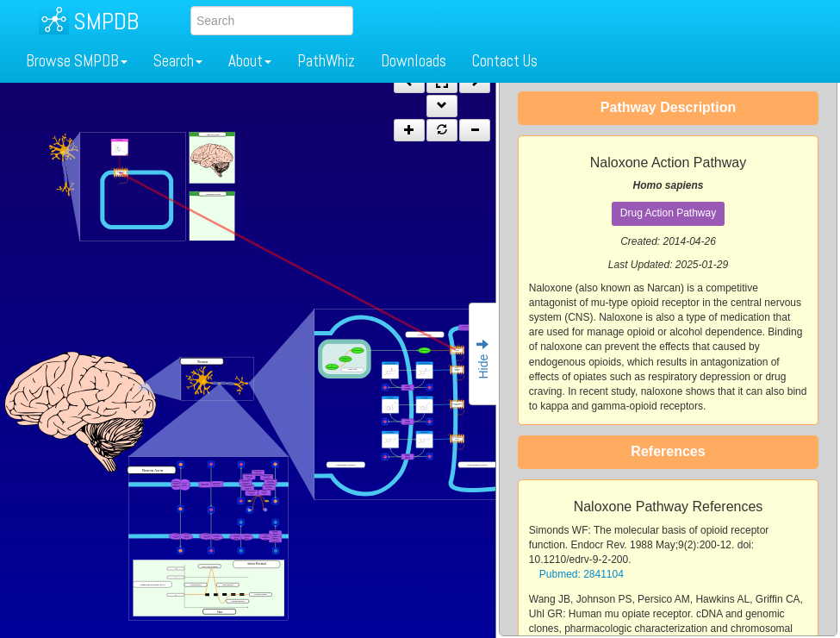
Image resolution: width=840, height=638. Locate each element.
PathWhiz (326, 61)
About (250, 61)
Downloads (414, 61)
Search (178, 61)
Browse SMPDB (77, 61)
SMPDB (106, 21)
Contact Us (505, 61)
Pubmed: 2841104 (582, 574)
